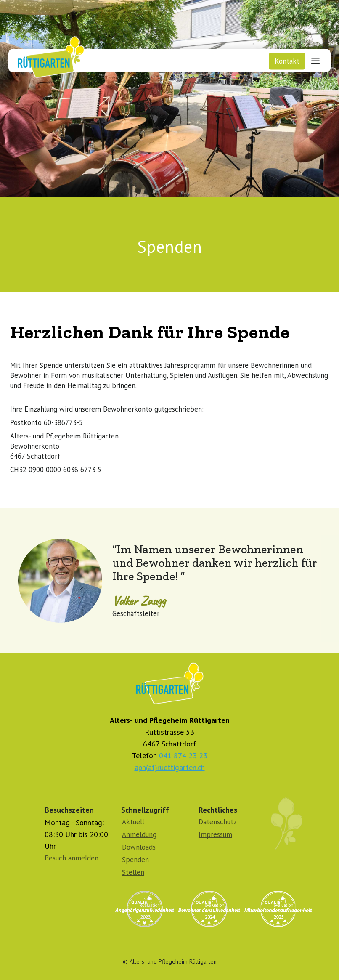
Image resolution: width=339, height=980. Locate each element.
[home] (48, 55)
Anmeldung (139, 834)
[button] (315, 60)
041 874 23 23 (183, 756)
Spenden (135, 860)
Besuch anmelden (72, 858)
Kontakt (287, 61)
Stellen (133, 872)
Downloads (139, 847)
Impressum (215, 834)
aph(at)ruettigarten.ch (170, 767)
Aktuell (133, 822)
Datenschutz (218, 822)
